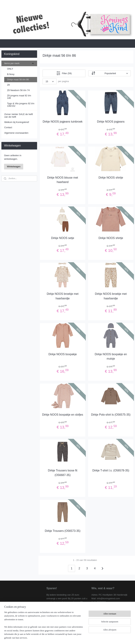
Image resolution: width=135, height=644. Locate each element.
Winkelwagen (14, 167)
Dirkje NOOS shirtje (111, 177)
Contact (8, 127)
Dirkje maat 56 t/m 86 (18, 80)
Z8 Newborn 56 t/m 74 (18, 90)
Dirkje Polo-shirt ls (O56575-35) (111, 415)
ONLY (10, 69)
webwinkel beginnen (74, 637)
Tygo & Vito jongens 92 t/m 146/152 (21, 105)
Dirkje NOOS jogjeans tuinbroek (63, 122)
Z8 (8, 85)
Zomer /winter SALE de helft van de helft (19, 115)
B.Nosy (11, 74)
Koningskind (11, 620)
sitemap (56, 637)
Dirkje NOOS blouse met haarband (63, 180)
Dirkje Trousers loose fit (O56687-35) (63, 473)
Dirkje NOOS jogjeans (111, 122)
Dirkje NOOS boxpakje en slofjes (63, 415)
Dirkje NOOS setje (63, 238)
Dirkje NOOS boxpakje (63, 354)
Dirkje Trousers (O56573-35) (63, 531)
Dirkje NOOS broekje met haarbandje (63, 296)
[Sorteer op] (110, 73)
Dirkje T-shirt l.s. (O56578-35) (111, 470)
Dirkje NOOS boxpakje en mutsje (111, 357)
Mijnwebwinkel (101, 637)
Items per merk (19, 63)
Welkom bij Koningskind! (17, 122)
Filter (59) (64, 73)
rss (62, 637)
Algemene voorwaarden (16, 133)
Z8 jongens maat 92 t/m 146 (19, 97)
